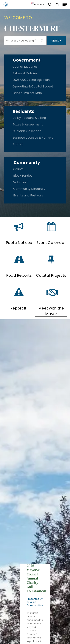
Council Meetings (25, 67)
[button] (65, 4)
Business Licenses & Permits (33, 138)
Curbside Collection (27, 131)
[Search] (56, 41)
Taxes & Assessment (28, 124)
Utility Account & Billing (29, 118)
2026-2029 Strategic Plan (31, 80)
